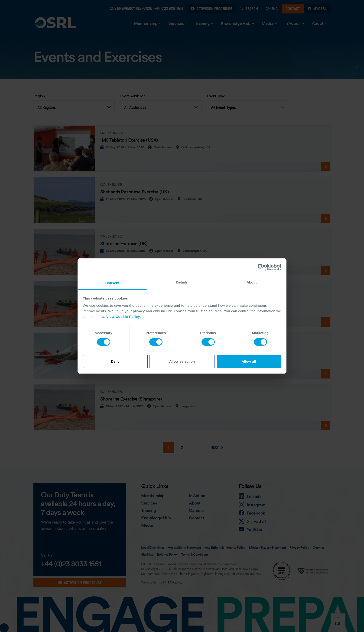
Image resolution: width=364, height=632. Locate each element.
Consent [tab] (112, 283)
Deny (115, 361)
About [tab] (252, 282)
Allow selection (182, 361)
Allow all (249, 361)
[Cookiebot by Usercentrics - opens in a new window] (261, 267)
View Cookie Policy (123, 317)
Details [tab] (182, 282)
